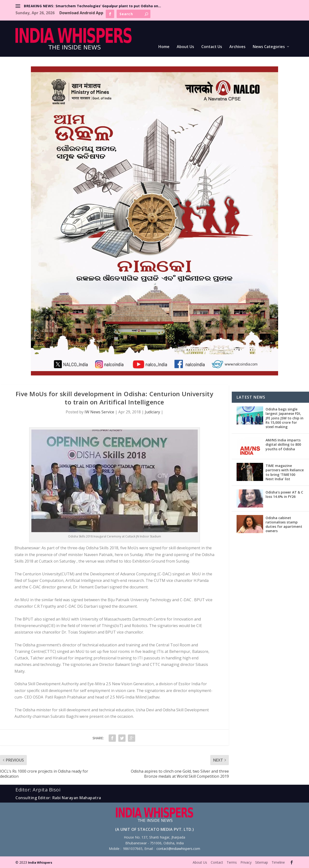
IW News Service (99, 412)
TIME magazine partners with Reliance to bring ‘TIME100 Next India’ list (285, 472)
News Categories (269, 47)
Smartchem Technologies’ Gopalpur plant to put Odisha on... (108, 6)
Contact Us (212, 47)
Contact (217, 862)
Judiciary (152, 412)
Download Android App (81, 13)
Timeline (278, 862)
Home (164, 47)
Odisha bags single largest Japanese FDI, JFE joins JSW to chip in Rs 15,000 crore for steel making (284, 418)
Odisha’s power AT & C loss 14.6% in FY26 (284, 494)
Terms (232, 862)
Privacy (246, 862)
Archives (237, 47)
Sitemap (262, 862)
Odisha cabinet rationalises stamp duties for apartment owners (284, 524)
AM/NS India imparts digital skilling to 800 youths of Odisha (283, 444)
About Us (185, 47)
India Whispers (40, 862)
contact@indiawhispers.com (178, 849)
